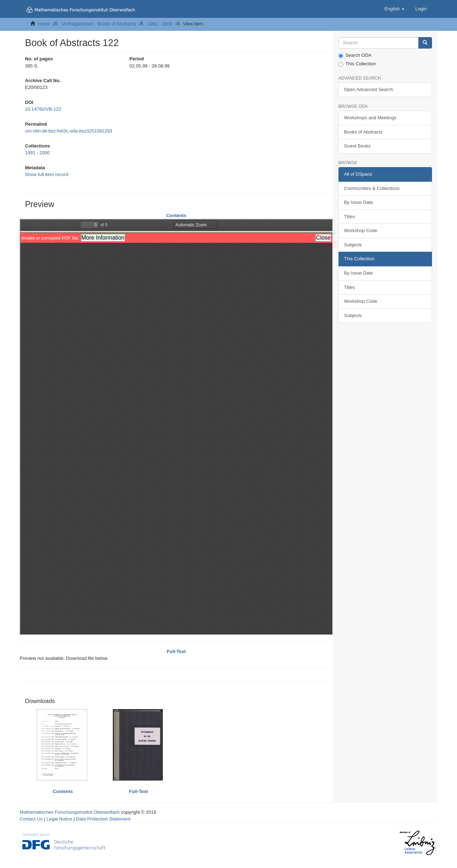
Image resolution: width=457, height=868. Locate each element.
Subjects (353, 245)
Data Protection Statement (103, 819)
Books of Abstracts (363, 132)
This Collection (357, 64)
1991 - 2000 (160, 24)
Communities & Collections (372, 188)
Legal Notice (59, 819)
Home (44, 24)
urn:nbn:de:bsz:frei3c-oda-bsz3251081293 (69, 131)
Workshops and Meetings (370, 118)
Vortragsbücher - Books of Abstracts (99, 24)
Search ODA (355, 55)
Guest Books (357, 146)
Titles (350, 217)
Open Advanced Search (369, 89)
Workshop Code (361, 230)
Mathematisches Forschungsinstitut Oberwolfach (70, 812)
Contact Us (31, 819)
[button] (395, 9)
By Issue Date (359, 202)
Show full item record (47, 174)
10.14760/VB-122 (43, 109)
